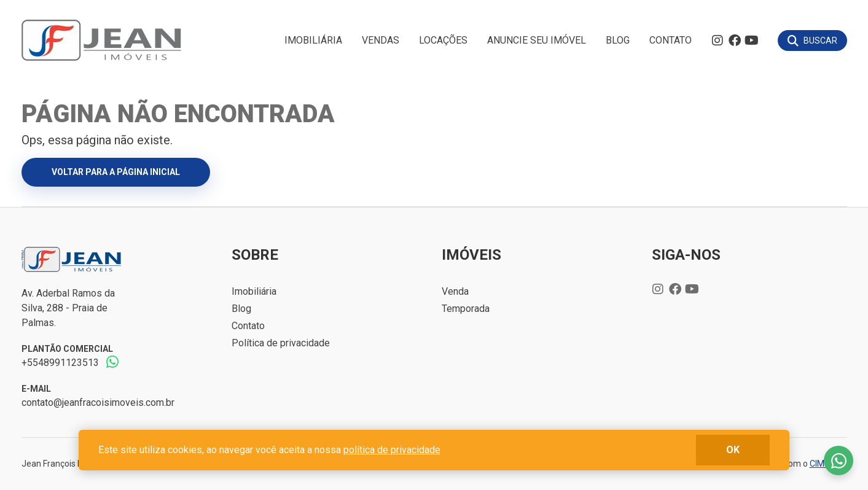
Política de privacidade (281, 343)
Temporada (466, 309)
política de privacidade (392, 450)
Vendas (381, 40)
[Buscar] (812, 41)
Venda (455, 291)
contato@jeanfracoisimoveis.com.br (98, 402)
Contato (671, 40)
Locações (443, 40)
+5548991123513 (60, 363)
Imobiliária (313, 40)
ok (733, 450)
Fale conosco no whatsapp (839, 461)
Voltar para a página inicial (116, 172)
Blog (618, 40)
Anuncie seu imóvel (537, 40)
